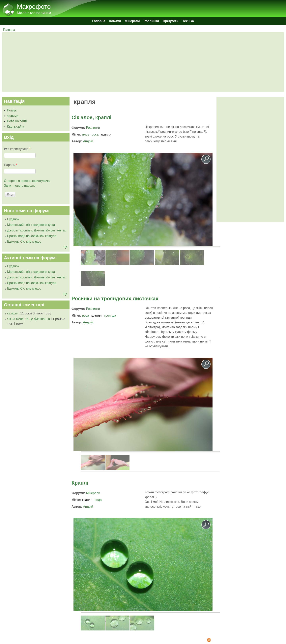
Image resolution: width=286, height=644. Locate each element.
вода (98, 500)
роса (95, 134)
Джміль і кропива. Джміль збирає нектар (37, 230)
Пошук (12, 110)
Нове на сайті (17, 121)
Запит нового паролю (20, 186)
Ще (65, 247)
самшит (13, 313)
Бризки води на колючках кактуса (32, 236)
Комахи (115, 21)
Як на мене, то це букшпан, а (29, 319)
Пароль (11, 165)
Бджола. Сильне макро (24, 241)
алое (86, 134)
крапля (106, 134)
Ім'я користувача (17, 149)
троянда (110, 316)
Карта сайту (16, 126)
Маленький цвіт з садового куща (31, 225)
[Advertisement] (123, 62)
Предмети (171, 21)
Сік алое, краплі (91, 117)
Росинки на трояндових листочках (115, 299)
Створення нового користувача (27, 181)
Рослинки (151, 21)
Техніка (188, 21)
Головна (99, 21)
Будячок (13, 219)
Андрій (88, 141)
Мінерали (132, 21)
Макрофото (34, 7)
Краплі (80, 483)
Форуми (13, 116)
